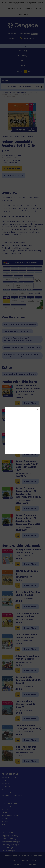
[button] (38, 409)
